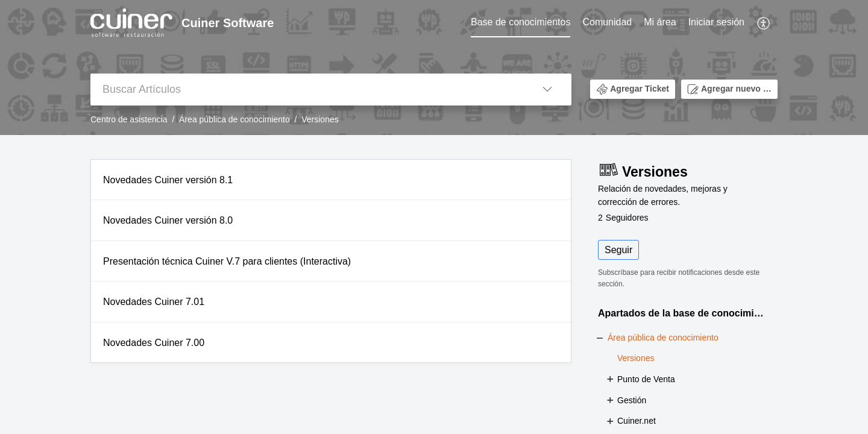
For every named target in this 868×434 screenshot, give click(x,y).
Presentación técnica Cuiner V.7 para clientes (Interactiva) (227, 261)
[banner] (434, 68)
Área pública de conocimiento (234, 119)
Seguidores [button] (623, 218)
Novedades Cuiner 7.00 (154, 343)
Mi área (660, 22)
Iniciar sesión (716, 22)
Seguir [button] (618, 250)
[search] (307, 90)
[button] (764, 23)
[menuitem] (520, 23)
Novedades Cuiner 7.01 (154, 302)
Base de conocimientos (520, 22)
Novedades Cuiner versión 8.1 (168, 180)
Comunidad (607, 22)
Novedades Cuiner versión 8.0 (168, 220)
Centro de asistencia (129, 119)
